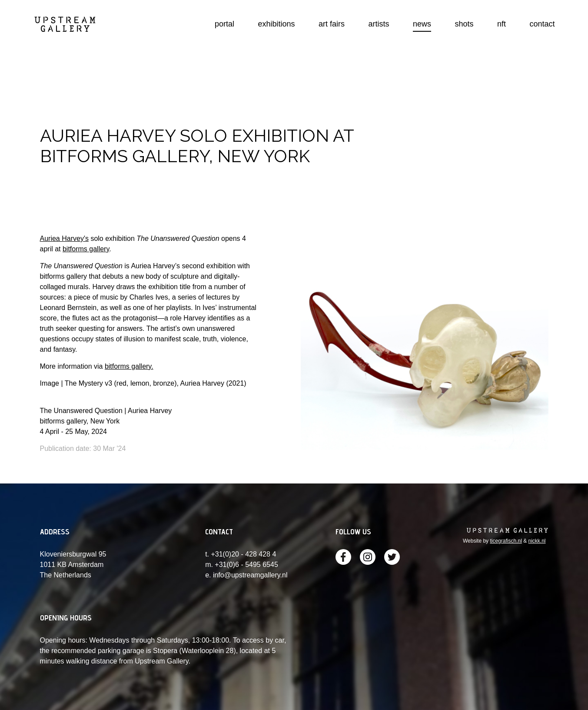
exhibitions (277, 24)
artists (379, 24)
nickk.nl (537, 541)
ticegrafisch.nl (506, 541)
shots (464, 24)
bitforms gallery (86, 249)
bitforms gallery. (129, 366)
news (422, 24)
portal (224, 24)
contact (542, 24)
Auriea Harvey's (64, 238)
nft (502, 24)
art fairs (332, 24)
